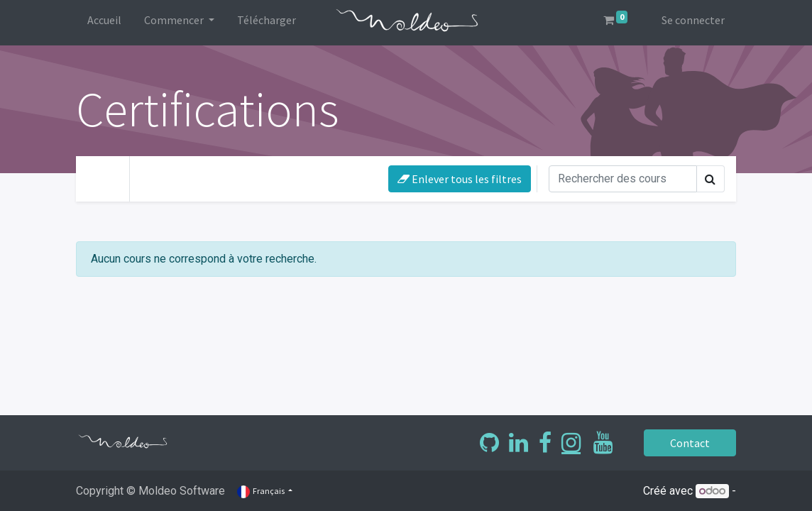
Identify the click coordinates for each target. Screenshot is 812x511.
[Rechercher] (623, 179)
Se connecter (693, 20)
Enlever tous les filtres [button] (460, 179)
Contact (690, 443)
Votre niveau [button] (183, 176)
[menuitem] (104, 23)
